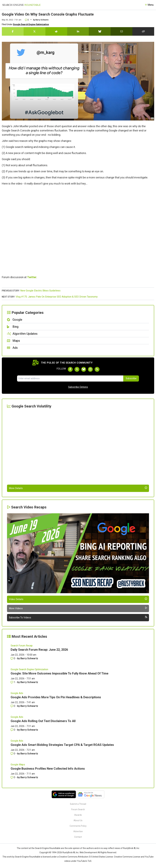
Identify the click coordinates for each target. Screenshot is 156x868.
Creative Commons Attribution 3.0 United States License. (86, 857)
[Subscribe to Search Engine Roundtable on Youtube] (90, 369)
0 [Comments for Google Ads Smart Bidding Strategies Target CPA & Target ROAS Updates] (13, 754)
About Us (78, 820)
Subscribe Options (78, 387)
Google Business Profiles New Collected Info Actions (48, 769)
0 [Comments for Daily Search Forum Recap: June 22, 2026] (13, 658)
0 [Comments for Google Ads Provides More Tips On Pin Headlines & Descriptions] (13, 706)
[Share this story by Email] (121, 31)
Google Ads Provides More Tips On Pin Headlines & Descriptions (56, 697)
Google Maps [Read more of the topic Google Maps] (18, 765)
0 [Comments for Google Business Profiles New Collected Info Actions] (13, 777)
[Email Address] (70, 378)
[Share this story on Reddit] (56, 31)
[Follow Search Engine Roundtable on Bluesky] (84, 369)
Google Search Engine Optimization (31, 24)
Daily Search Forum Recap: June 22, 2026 (39, 650)
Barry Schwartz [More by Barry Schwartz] (29, 658)
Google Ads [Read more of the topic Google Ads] (17, 693)
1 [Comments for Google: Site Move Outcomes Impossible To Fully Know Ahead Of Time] (13, 682)
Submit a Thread (78, 804)
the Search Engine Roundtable (46, 848)
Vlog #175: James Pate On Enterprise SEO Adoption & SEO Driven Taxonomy (57, 297)
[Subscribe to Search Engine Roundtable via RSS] (97, 369)
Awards (78, 815)
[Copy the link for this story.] (143, 31)
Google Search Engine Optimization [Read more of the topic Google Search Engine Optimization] (29, 669)
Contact (78, 837)
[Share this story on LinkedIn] (78, 31)
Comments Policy (78, 826)
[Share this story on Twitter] (35, 31)
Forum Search (78, 809)
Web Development (88, 852)
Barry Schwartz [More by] (42, 20)
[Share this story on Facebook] (13, 31)
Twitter (32, 277)
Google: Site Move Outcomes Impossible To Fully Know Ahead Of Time (59, 673)
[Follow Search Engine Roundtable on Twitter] (77, 369)
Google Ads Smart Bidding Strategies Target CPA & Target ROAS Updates (62, 745)
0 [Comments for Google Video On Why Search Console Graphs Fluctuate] (27, 20)
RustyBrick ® (69, 852)
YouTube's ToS (84, 861)
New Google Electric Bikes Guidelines (40, 291)
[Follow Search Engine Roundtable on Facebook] (70, 369)
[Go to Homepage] (21, 5)
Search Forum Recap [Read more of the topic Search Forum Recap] (22, 646)
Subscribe (131, 378)
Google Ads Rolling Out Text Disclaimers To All (43, 721)
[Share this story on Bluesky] (100, 31)
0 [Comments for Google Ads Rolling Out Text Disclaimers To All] (13, 730)
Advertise (78, 831)
